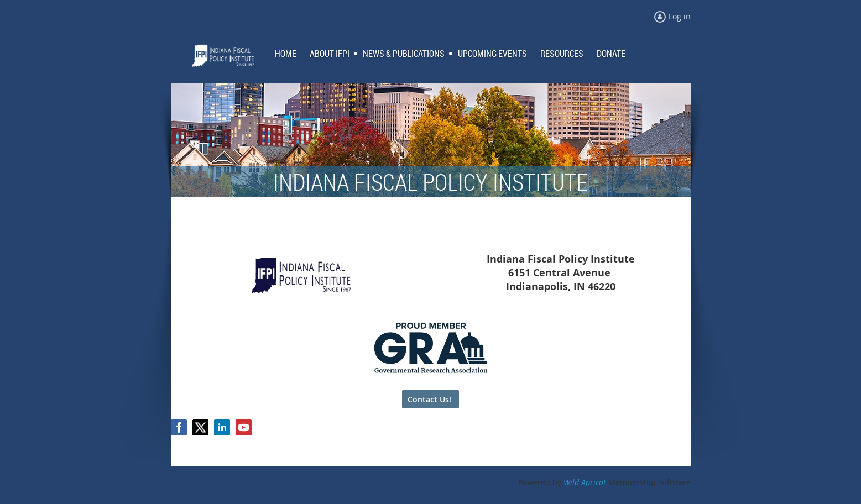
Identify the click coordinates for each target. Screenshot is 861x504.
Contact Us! (431, 399)
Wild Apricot (585, 482)
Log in (680, 16)
